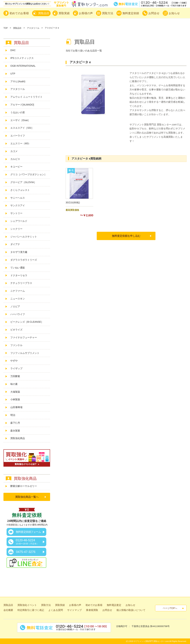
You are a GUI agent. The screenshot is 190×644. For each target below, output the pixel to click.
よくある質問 (56, 610)
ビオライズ (16, 330)
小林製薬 (15, 399)
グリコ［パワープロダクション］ (28, 174)
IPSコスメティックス (22, 58)
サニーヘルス (18, 198)
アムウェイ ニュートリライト (26, 97)
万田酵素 (15, 376)
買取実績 (60, 605)
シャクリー (16, 229)
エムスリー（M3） (20, 143)
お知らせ (130, 605)
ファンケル (16, 345)
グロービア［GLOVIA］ (23, 182)
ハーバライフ (18, 314)
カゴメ (14, 151)
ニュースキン (18, 299)
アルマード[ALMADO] (22, 105)
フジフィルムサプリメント (25, 353)
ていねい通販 (18, 268)
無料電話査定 (150, 4)
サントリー (16, 213)
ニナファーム (18, 291)
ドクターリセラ (19, 275)
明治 (13, 415)
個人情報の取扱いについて (131, 610)
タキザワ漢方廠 (19, 252)
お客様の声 (75, 605)
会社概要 (8, 610)
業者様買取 (92, 610)
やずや (14, 361)
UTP (13, 74)
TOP (6, 28)
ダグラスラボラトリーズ (25, 260)
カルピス (15, 159)
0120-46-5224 (27, 542)
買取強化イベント (27, 605)
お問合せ (107, 610)
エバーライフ (18, 136)
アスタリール (33, 28)
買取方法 (46, 605)
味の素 (14, 384)
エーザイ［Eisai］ (20, 120)
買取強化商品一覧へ (27, 497)
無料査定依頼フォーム (28, 532)
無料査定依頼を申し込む (126, 236)
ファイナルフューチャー (24, 337)
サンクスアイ (18, 205)
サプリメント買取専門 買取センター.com (151, 641)
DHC (13, 50)
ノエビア (15, 306)
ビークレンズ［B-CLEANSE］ (27, 322)
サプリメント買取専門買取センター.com (81, 4)
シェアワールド (19, 221)
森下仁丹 (15, 423)
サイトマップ (74, 610)
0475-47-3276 (26, 552)
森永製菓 (15, 431)
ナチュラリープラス (21, 283)
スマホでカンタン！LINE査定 (26, 563)
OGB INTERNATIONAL (23, 66)
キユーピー (16, 167)
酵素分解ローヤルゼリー (24, 486)
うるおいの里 (18, 112)
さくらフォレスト (20, 190)
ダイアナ (15, 244)
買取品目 (17, 28)
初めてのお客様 (94, 605)
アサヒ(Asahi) (18, 81)
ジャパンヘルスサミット (24, 237)
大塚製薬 (15, 392)
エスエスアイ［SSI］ (22, 128)
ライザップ (16, 368)
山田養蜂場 (16, 407)
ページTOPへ (170, 608)
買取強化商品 (18, 438)
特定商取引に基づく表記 (31, 610)
